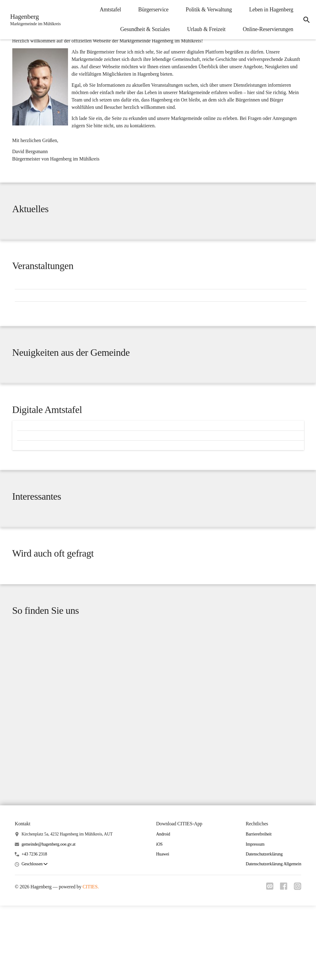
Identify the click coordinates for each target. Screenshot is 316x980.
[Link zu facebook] (283, 962)
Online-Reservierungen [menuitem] (266, 29)
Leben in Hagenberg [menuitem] (269, 10)
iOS (159, 919)
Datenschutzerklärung (264, 928)
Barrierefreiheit (259, 909)
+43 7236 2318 (34, 928)
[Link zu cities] (268, 962)
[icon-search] (306, 20)
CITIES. (91, 961)
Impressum (255, 919)
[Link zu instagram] (298, 962)
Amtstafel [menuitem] (108, 10)
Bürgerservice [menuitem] (151, 10)
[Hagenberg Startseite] (34, 20)
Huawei (163, 928)
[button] (34, 939)
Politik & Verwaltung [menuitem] (207, 10)
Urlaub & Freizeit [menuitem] (204, 29)
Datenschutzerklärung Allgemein (274, 938)
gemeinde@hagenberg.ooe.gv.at (48, 919)
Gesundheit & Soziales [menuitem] (143, 29)
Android (163, 909)
